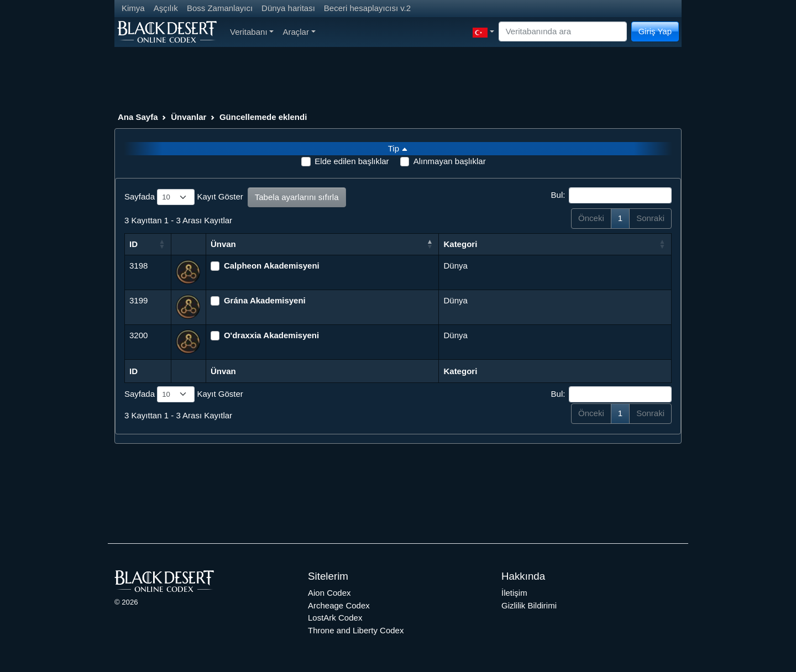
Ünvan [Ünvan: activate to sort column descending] (223, 244)
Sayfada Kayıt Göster (184, 197)
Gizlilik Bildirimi (529, 605)
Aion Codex (329, 593)
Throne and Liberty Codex (356, 630)
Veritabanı (252, 32)
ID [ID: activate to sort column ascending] (133, 244)
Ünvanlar (188, 117)
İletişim (514, 593)
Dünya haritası (288, 8)
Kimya (133, 8)
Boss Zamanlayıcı (220, 8)
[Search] (563, 32)
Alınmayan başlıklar (450, 161)
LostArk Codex (335, 618)
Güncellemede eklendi (263, 117)
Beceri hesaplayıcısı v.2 (367, 8)
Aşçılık (166, 8)
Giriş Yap (655, 31)
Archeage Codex (339, 605)
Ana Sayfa (138, 117)
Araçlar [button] (299, 32)
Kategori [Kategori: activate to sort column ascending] (460, 244)
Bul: (611, 196)
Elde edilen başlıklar (352, 161)
